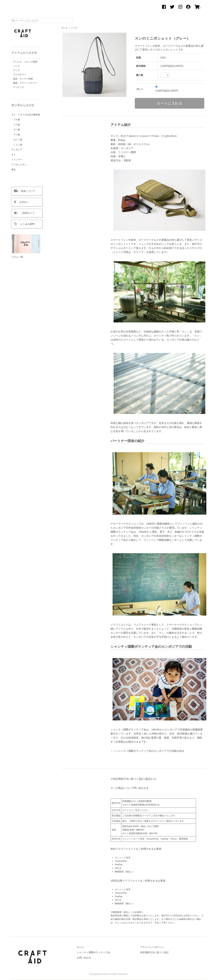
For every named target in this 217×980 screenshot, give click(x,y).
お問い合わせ (84, 958)
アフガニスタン (19, 165)
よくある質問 (26, 224)
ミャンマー (17, 160)
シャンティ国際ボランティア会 (93, 952)
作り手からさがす (23, 105)
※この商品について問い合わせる (130, 788)
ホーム (64, 28)
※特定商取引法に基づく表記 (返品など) (133, 779)
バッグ (74, 28)
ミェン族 (18, 145)
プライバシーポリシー (152, 947)
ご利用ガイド (26, 213)
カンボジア (17, 150)
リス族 (17, 125)
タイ (14, 155)
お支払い (23, 202)
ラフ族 (17, 135)
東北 (14, 170)
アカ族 (17, 120)
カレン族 (18, 140)
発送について (26, 191)
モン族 (17, 130)
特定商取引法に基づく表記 (154, 952)
